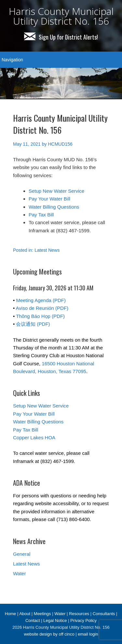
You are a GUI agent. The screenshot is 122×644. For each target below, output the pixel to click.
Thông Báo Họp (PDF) (40, 316)
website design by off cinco (49, 634)
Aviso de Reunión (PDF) (42, 308)
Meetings (42, 614)
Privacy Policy (83, 620)
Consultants (104, 614)
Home (11, 614)
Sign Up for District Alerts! (61, 37)
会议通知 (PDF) (33, 324)
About (25, 614)
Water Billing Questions (54, 207)
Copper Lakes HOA (34, 437)
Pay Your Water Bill (49, 199)
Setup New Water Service (56, 191)
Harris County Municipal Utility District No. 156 (61, 16)
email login (88, 634)
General (22, 554)
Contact (33, 620)
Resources (79, 614)
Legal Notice (55, 620)
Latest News (47, 250)
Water (19, 573)
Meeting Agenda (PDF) (41, 300)
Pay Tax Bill (41, 215)
